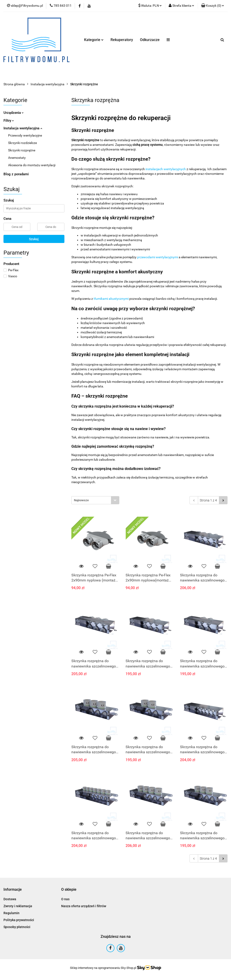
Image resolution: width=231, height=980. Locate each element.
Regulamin (11, 913)
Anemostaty (17, 158)
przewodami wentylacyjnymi (158, 257)
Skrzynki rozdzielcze (22, 143)
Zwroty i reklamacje (18, 906)
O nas (65, 899)
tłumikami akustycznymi (111, 299)
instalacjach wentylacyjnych (166, 169)
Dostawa (10, 899)
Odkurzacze (150, 40)
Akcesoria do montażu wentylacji (32, 165)
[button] (213, 6)
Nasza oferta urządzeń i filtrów (84, 906)
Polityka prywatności (19, 920)
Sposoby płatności (17, 927)
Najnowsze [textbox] (81, 500)
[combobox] (95, 500)
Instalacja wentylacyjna (23, 128)
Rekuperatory (122, 40)
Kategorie (94, 40)
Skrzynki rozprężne (22, 150)
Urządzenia (14, 113)
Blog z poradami (16, 174)
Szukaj (34, 239)
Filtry (9, 121)
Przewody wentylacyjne (25, 135)
